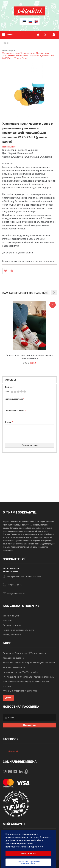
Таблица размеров (12, 635)
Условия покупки (11, 616)
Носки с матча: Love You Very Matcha (20, 672)
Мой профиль (54, 35)
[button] (54, 292)
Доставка (8, 620)
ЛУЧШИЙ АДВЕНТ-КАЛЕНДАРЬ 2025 (20, 691)
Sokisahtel (13, 751)
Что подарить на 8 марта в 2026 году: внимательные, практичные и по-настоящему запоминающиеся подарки (28, 682)
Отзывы (10, 380)
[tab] (29, 380)
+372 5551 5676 (14, 585)
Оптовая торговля (12, 625)
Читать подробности (32, 847)
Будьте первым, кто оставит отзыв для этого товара (28, 261)
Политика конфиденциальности (18, 630)
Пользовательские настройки (28, 862)
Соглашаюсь (28, 853)
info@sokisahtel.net (17, 594)
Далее (8, 698)
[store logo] (30, 15)
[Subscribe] (29, 725)
